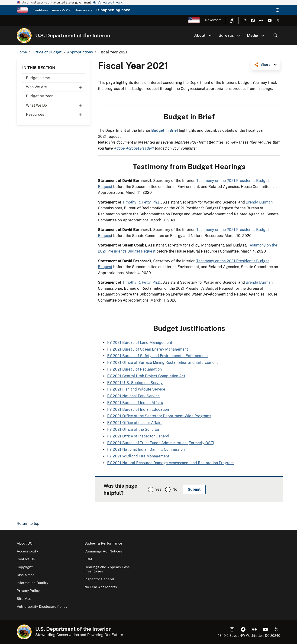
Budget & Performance (103, 543)
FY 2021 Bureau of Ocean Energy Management (148, 349)
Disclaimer (25, 575)
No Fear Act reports (101, 587)
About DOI (25, 543)
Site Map (24, 599)
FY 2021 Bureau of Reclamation (134, 369)
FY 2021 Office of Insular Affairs (135, 423)
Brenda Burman (259, 202)
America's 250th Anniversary (72, 10)
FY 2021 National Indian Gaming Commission (146, 449)
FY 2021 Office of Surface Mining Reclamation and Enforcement (163, 363)
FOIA (89, 559)
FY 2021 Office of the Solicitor (133, 429)
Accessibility (27, 551)
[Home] (24, 36)
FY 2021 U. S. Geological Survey (135, 383)
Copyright (25, 567)
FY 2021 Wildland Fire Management (138, 456)
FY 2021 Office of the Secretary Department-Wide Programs (159, 416)
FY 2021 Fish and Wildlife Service (136, 389)
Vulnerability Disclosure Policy (42, 606)
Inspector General (99, 579)
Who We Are (55, 87)
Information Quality (32, 583)
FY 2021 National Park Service (133, 396)
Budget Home (38, 78)
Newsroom (213, 20)
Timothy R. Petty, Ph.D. (142, 202)
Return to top (28, 524)
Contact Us (26, 559)
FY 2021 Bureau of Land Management (140, 343)
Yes (158, 489)
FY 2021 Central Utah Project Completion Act (146, 376)
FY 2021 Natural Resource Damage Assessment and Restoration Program (170, 463)
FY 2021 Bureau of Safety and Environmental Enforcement (158, 356)
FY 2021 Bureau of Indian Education (138, 409)
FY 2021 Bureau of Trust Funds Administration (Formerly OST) (161, 443)
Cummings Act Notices (103, 551)
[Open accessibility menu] (232, 20)
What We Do (55, 105)
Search (276, 36)
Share (265, 64)
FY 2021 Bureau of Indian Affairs (135, 403)
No (175, 489)
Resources (55, 115)
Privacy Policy (28, 591)
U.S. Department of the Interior (73, 36)
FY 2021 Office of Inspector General (138, 436)
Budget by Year (39, 96)
